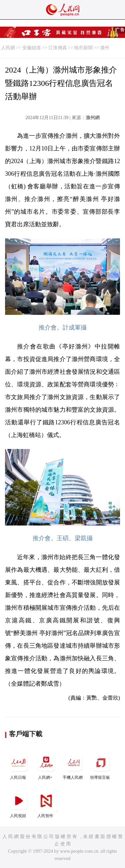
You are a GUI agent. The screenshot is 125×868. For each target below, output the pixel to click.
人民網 (8, 48)
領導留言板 (101, 765)
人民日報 (19, 765)
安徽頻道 (32, 48)
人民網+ (46, 765)
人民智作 (46, 804)
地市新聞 (83, 48)
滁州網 (93, 118)
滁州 (105, 48)
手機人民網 (73, 765)
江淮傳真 (58, 48)
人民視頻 (19, 804)
